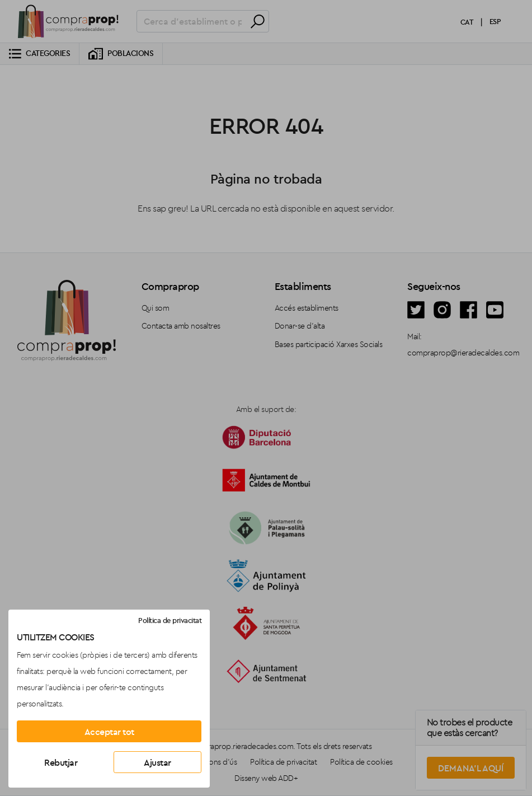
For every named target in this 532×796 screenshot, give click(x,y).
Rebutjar (61, 762)
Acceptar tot (109, 732)
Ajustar (157, 762)
